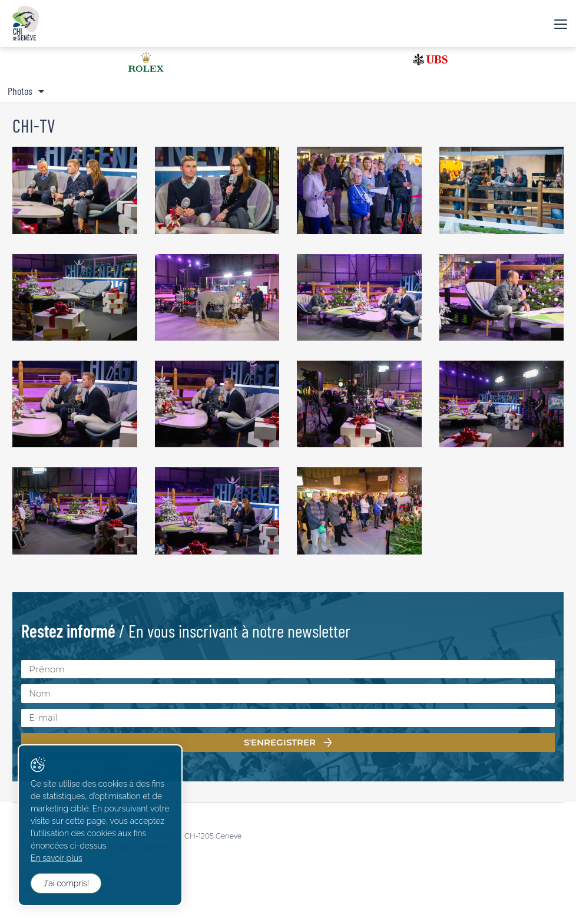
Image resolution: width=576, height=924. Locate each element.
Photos (20, 91)
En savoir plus (57, 858)
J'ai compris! (66, 883)
